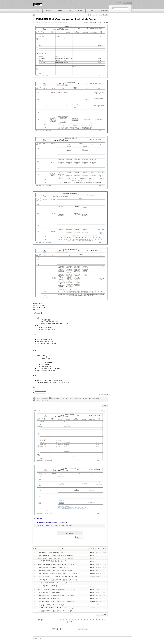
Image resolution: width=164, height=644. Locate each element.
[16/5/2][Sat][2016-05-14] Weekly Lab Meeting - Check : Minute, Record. (64, 19)
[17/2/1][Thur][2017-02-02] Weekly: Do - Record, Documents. (55, 608)
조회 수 (104, 549)
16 (49, 620)
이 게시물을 (103, 395)
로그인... (95, 15)
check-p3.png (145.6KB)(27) (75, 398)
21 (64, 620)
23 (70, 620)
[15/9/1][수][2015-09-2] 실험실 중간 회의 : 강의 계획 (52, 561)
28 (85, 620)
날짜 (98, 549)
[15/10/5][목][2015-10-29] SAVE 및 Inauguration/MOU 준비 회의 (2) (56, 589)
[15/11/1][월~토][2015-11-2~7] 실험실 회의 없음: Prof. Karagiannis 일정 (58, 577)
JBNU (60, 11)
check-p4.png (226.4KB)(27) (92, 398)
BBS (38, 11)
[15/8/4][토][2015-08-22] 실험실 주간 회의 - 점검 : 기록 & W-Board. (56, 602)
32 (97, 620)
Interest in (104, 11)
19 (58, 620)
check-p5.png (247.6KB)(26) (42, 400)
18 (55, 620)
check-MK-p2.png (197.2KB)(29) (64, 525)
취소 (86, 629)
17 (52, 620)
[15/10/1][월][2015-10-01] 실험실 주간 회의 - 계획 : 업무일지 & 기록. (57, 574)
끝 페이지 (70, 622)
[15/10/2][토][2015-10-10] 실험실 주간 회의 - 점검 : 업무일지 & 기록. (57, 580)
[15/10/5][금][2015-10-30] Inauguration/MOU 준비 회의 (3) (54, 567)
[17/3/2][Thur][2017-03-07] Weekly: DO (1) (49, 552)
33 (100, 620)
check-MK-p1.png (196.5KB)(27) (45, 525)
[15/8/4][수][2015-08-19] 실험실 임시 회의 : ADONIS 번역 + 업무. (56, 564)
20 (61, 620)
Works (91, 11)
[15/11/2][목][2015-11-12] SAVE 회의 (48, 586)
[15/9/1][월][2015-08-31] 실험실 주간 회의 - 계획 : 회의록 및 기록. (56, 595)
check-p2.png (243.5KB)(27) (58, 398)
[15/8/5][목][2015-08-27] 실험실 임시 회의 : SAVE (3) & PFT (54, 570)
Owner (48, 11)
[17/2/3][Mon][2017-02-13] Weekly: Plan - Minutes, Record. (54, 558)
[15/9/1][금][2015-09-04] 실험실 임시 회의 (49, 599)
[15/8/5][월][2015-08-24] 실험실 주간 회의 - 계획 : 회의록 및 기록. (56, 611)
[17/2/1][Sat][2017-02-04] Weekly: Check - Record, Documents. (55, 555)
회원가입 (89, 15)
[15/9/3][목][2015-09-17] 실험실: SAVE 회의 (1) (51, 605)
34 (103, 620)
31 (94, 620)
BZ (70, 11)
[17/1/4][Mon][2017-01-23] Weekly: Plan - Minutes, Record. (54, 583)
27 (82, 620)
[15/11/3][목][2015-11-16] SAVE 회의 (48, 592)
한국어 (126, 3)
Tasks (80, 11)
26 (79, 620)
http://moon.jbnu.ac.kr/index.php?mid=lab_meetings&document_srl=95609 (50, 22)
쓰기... (99, 615)
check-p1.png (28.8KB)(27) (42, 398)
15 (46, 620)
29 (88, 620)
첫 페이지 (40, 620)
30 (91, 620)
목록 (105, 406)
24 (73, 620)
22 (67, 620)
